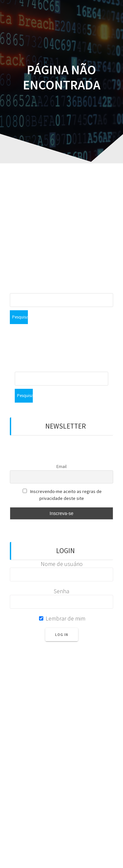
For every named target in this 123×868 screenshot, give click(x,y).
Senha (61, 591)
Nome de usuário (62, 564)
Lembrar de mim (62, 618)
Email (61, 466)
